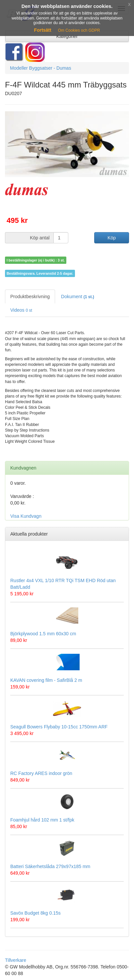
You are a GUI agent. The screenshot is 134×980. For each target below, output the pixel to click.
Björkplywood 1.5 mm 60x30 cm (43, 634)
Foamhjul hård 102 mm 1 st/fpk (42, 820)
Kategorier (67, 36)
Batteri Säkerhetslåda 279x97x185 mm (50, 866)
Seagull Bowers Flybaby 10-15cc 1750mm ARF (59, 727)
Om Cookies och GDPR (79, 30)
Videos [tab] (21, 310)
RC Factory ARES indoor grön (41, 773)
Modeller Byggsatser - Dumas (40, 68)
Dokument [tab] (78, 297)
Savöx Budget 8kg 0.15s (35, 913)
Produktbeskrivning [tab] (30, 297)
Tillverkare (16, 960)
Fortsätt (43, 30)
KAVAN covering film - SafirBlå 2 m (46, 680)
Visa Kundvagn (26, 516)
